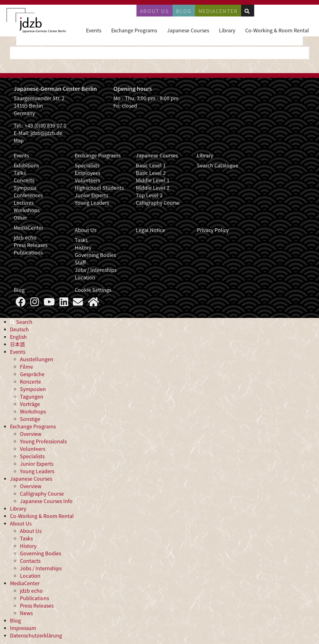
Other (20, 217)
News (26, 613)
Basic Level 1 (151, 165)
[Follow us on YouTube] (49, 303)
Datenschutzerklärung (36, 635)
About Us (155, 11)
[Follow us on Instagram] (35, 303)
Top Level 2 (149, 195)
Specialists (87, 165)
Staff (80, 262)
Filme (26, 366)
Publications (28, 252)
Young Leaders (92, 203)
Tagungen (32, 396)
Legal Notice (150, 230)
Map (19, 140)
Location (85, 277)
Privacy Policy (213, 230)
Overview (31, 434)
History (83, 247)
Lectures (24, 203)
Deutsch (19, 329)
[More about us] (93, 303)
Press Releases (31, 245)
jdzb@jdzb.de (46, 133)
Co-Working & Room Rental (277, 30)
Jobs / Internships (96, 270)
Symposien (33, 389)
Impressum (23, 628)
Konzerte (31, 381)
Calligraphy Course (158, 203)
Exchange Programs (134, 30)
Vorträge (30, 404)
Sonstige (30, 419)
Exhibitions (26, 165)
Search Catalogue (218, 165)
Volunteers (87, 180)
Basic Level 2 (151, 173)
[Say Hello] (78, 303)
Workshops (27, 210)
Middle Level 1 (153, 180)
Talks (20, 173)
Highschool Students (99, 188)
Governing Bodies (95, 255)
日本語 (17, 344)
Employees (88, 173)
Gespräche (32, 374)
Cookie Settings (93, 290)
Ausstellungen (37, 359)
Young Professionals (43, 441)
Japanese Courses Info (46, 501)
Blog (184, 11)
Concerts (24, 180)
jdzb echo (25, 237)
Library (227, 30)
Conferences (28, 195)
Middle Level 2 (153, 188)
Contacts (30, 561)
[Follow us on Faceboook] (21, 303)
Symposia (25, 188)
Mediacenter (218, 11)
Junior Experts (91, 195)
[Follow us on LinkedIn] (64, 303)
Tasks (81, 240)
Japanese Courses (188, 30)
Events (94, 30)
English (18, 337)
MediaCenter (29, 227)
